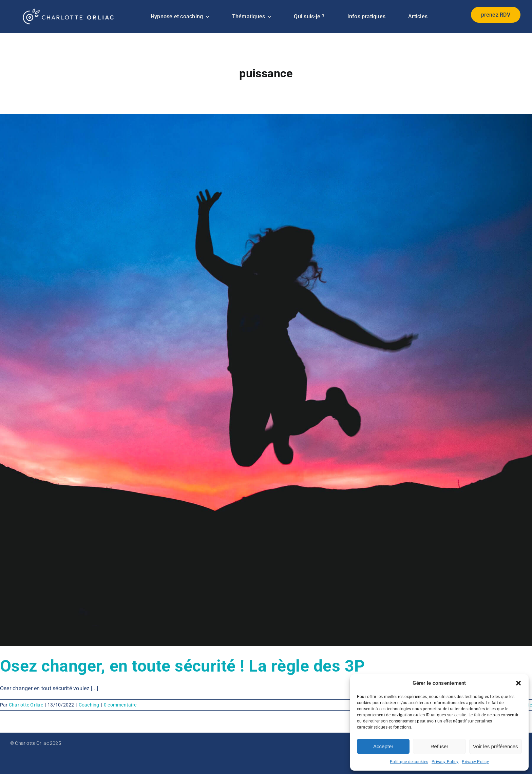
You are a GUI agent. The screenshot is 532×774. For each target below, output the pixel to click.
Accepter (383, 746)
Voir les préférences (496, 746)
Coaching (89, 705)
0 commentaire (120, 705)
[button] (518, 683)
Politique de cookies (409, 762)
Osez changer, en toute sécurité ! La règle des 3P (183, 666)
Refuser (440, 746)
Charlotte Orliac (26, 705)
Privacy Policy (445, 762)
